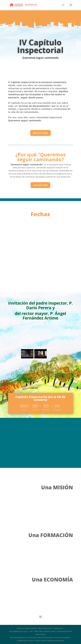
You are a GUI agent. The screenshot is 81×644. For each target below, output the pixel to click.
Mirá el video (40, 133)
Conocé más (40, 185)
